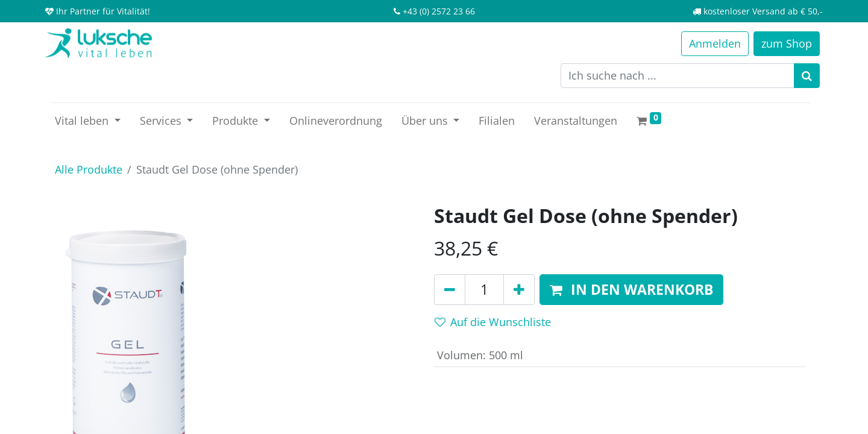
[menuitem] (336, 121)
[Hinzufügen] (519, 290)
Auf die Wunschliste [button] (493, 322)
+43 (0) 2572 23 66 (439, 11)
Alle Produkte (89, 169)
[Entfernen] (450, 290)
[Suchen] (807, 76)
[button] (631, 290)
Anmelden (715, 43)
